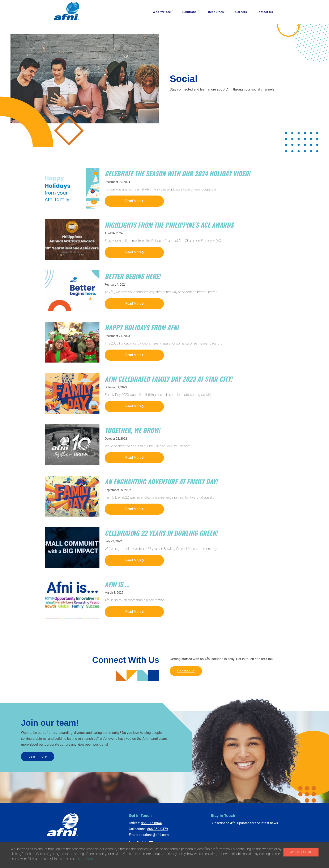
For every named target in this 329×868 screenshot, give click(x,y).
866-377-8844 (151, 823)
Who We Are (162, 12)
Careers (241, 12)
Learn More (85, 859)
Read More (134, 201)
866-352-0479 (157, 829)
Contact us (186, 671)
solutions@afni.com (154, 835)
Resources (216, 12)
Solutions (189, 12)
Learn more (38, 756)
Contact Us (265, 12)
